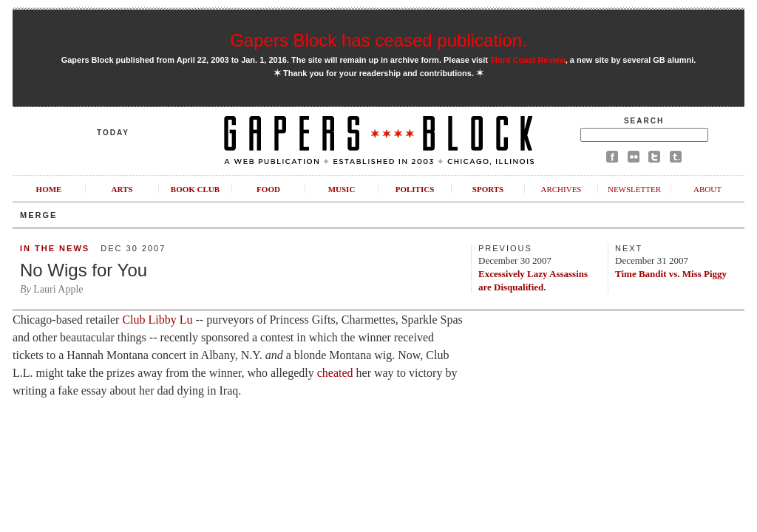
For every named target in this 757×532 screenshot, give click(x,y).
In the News (55, 248)
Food (268, 189)
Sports (488, 189)
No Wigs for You (84, 270)
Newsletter (634, 189)
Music (342, 189)
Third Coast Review (528, 60)
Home (49, 189)
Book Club (195, 189)
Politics (415, 189)
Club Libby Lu (157, 320)
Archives (561, 189)
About (707, 189)
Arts (122, 189)
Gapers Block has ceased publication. (378, 40)
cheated (335, 373)
